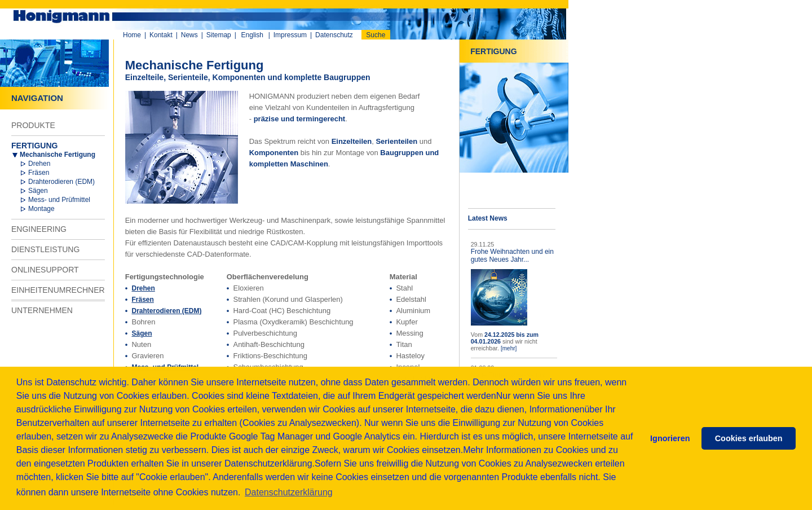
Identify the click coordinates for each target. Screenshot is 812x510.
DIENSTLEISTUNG (45, 249)
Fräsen (39, 173)
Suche (376, 35)
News (189, 35)
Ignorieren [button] (670, 438)
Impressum (290, 35)
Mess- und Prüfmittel (59, 200)
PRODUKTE (33, 125)
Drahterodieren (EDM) (61, 182)
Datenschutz (334, 35)
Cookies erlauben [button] (749, 438)
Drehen (39, 164)
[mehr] (509, 348)
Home (132, 35)
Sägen (38, 191)
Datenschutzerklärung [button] (289, 492)
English (252, 35)
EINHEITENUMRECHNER (58, 290)
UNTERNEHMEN (42, 310)
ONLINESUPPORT (45, 270)
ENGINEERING (39, 229)
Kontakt (161, 35)
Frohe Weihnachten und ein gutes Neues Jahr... (512, 256)
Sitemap (219, 35)
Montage (41, 209)
